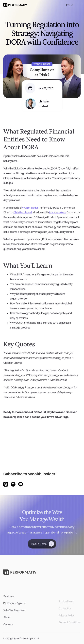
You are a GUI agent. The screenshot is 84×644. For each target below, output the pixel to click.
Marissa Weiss (57, 216)
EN (68, 5)
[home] (15, 5)
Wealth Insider (30, 211)
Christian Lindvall (23, 216)
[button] (70, 5)
